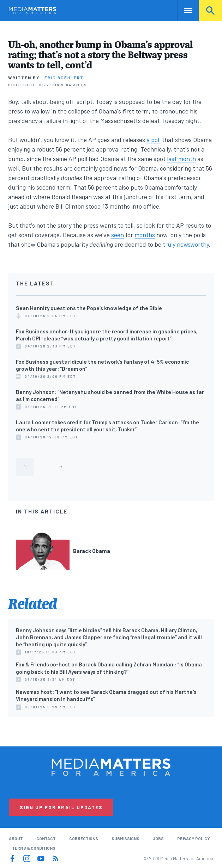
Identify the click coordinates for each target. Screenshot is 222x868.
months (145, 235)
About (16, 838)
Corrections (84, 838)
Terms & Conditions (34, 848)
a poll (154, 140)
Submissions (125, 838)
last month (181, 159)
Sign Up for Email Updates (61, 807)
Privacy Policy (194, 838)
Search (210, 11)
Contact (46, 838)
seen (118, 235)
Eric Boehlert (64, 78)
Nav (184, 11)
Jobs (158, 838)
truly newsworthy (186, 244)
